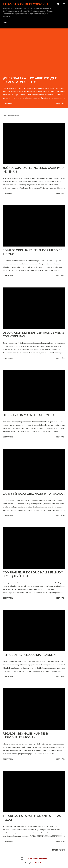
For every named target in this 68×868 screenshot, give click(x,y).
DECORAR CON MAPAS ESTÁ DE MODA (29, 415)
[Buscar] (58, 4)
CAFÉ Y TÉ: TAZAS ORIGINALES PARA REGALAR (34, 494)
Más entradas (59, 850)
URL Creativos (39, 863)
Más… (57, 22)
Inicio (5, 22)
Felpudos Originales (41, 22)
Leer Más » (61, 103)
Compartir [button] (8, 103)
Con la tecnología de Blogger (34, 858)
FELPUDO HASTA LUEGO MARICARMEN (29, 655)
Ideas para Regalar (20, 22)
